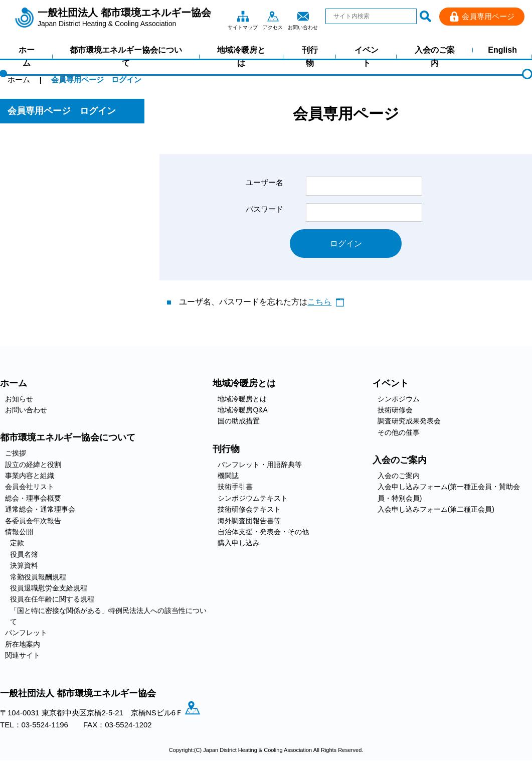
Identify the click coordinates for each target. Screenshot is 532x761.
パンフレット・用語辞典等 (260, 465)
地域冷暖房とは (241, 56)
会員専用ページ (488, 16)
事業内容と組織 (30, 476)
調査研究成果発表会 (409, 421)
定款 (17, 543)
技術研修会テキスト (249, 510)
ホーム (27, 56)
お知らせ (19, 399)
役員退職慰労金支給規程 (49, 588)
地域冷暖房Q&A (243, 410)
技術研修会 (395, 410)
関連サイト (23, 656)
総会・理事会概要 (33, 498)
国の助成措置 (239, 421)
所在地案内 (23, 644)
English (502, 50)
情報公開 (19, 532)
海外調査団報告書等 (249, 521)
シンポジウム (399, 399)
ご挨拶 (16, 453)
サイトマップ (243, 16)
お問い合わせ (303, 16)
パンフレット (26, 633)
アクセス (273, 16)
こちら (319, 302)
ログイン (346, 244)
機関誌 (228, 476)
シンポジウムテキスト (253, 498)
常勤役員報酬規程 (38, 577)
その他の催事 (399, 432)
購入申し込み (239, 543)
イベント (367, 56)
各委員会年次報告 (33, 521)
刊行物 (310, 56)
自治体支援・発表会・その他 (263, 532)
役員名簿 (24, 554)
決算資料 (24, 566)
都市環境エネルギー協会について (126, 56)
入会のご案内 (435, 56)
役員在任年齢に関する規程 (52, 599)
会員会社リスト (30, 487)
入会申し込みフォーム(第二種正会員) (436, 510)
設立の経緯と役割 (33, 465)
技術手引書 (235, 487)
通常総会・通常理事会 (40, 510)
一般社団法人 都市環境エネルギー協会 (124, 18)
